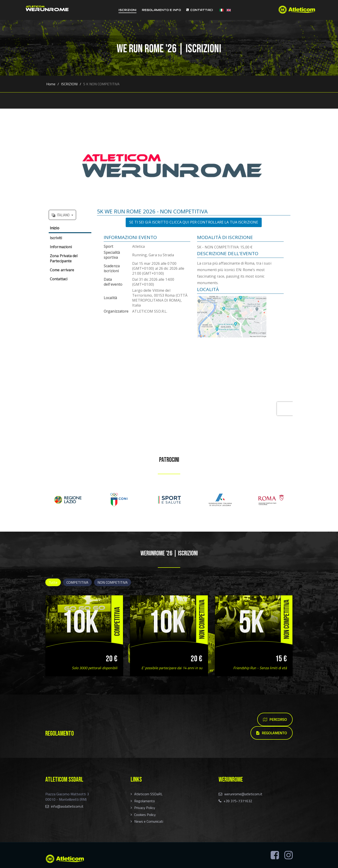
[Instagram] (289, 855)
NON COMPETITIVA (113, 582)
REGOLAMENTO (272, 733)
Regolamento (145, 801)
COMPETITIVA (77, 582)
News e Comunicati (149, 821)
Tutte (53, 582)
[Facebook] (275, 855)
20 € (112, 659)
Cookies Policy (145, 815)
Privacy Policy (145, 808)
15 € (281, 659)
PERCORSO (275, 719)
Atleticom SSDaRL (148, 794)
